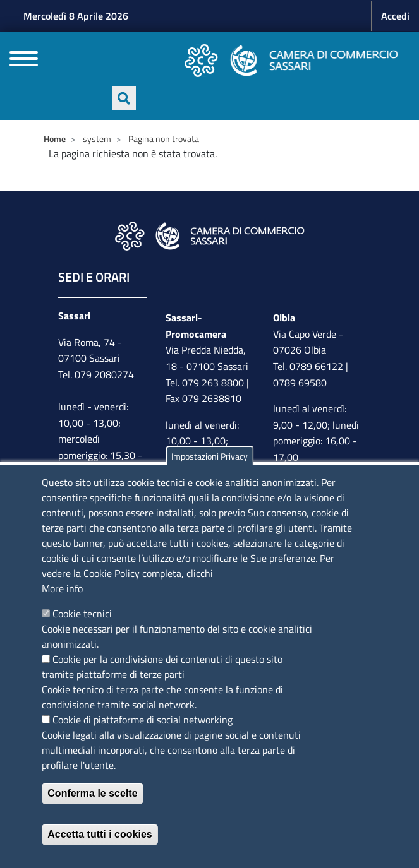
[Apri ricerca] (124, 98)
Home (55, 139)
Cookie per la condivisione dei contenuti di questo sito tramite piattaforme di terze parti (162, 667)
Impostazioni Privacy (209, 456)
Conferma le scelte (92, 793)
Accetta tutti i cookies (100, 834)
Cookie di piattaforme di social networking (143, 720)
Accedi (395, 16)
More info (62, 588)
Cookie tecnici (82, 614)
